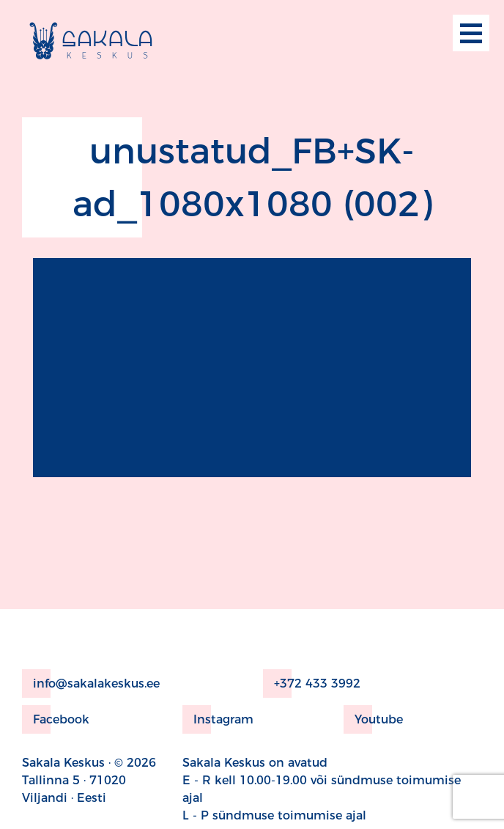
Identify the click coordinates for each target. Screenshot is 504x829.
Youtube (373, 719)
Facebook (56, 719)
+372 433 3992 (312, 684)
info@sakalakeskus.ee (91, 684)
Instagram (218, 719)
